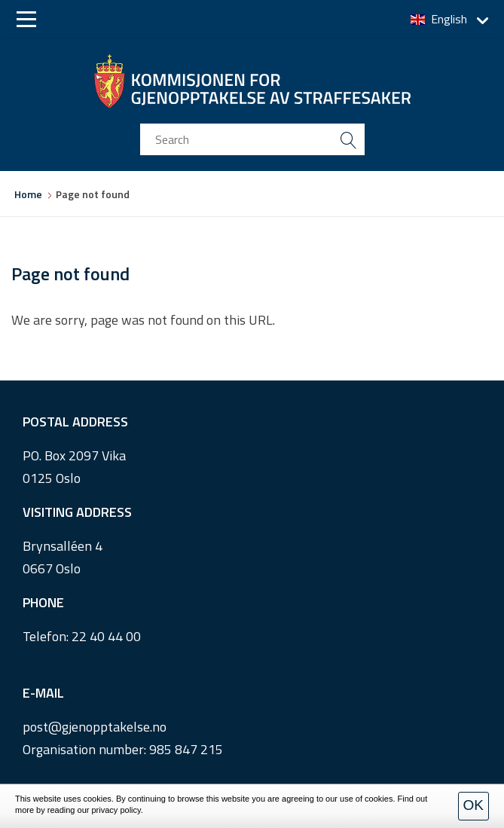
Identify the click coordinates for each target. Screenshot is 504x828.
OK (473, 805)
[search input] (252, 139)
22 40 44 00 (106, 636)
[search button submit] (349, 139)
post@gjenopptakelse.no (95, 727)
